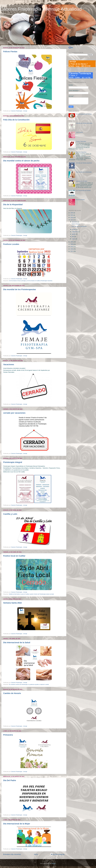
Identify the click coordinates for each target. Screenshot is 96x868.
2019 (72, 247)
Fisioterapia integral (13, 462)
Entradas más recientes (12, 854)
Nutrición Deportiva (81, 152)
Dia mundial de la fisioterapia (84, 172)
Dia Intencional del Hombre (83, 191)
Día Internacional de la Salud (17, 643)
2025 (72, 213)
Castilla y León (10, 514)
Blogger (54, 863)
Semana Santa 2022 (12, 603)
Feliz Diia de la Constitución (16, 120)
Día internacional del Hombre (84, 114)
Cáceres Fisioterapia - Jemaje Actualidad (41, 9)
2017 (72, 251)
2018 (72, 249)
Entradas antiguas (58, 854)
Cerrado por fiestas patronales (84, 123)
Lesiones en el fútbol (82, 181)
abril (73, 237)
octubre (74, 229)
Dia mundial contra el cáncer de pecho (21, 161)
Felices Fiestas (10, 52)
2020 (72, 244)
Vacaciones (9, 364)
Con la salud (79, 132)
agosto (74, 234)
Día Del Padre (10, 780)
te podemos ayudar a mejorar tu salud (39, 684)
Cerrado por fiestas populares (84, 163)
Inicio (36, 854)
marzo (74, 239)
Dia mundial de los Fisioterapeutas (20, 289)
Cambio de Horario (12, 693)
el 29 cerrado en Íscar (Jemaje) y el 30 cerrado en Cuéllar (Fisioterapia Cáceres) (31, 281)
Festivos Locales (11, 244)
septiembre (75, 232)
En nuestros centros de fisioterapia (18, 684)
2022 (72, 220)
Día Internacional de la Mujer (17, 824)
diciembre (75, 222)
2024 (72, 215)
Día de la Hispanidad (13, 204)
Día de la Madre (80, 200)
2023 (72, 217)
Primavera (8, 735)
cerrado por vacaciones (14, 413)
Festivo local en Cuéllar (14, 556)
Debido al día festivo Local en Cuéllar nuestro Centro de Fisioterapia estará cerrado (31, 594)
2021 (72, 242)
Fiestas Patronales (81, 141)
